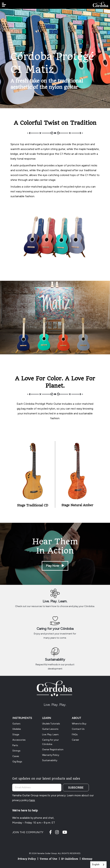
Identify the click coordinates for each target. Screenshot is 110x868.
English (96, 864)
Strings (16, 751)
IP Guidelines (70, 859)
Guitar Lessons (50, 729)
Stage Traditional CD (33, 505)
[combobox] (98, 865)
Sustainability (55, 659)
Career (75, 740)
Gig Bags (17, 762)
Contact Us (78, 729)
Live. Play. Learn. (55, 601)
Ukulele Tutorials (51, 724)
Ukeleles (17, 729)
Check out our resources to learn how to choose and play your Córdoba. (55, 606)
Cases (16, 756)
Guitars (16, 724)
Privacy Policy (27, 859)
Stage (16, 735)
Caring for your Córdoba (55, 629)
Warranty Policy (51, 755)
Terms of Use (48, 859)
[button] (4, 5)
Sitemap (87, 859)
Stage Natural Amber (77, 505)
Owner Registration (53, 750)
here (32, 800)
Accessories (19, 740)
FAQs (75, 735)
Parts (15, 745)
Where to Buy (79, 724)
